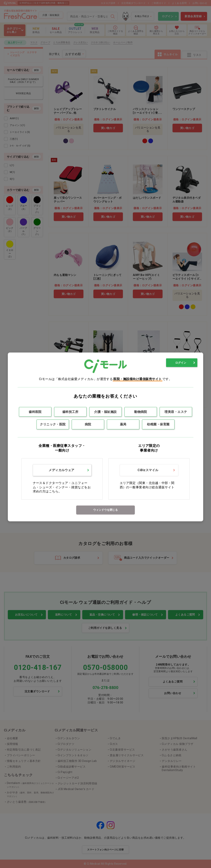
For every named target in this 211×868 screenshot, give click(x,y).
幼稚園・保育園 (158, 424)
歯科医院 (35, 412)
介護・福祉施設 (105, 412)
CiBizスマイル (148, 470)
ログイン (181, 363)
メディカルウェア (62, 470)
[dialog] (105, 437)
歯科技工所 (70, 412)
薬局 (123, 424)
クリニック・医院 (53, 424)
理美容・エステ (176, 412)
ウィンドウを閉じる (105, 510)
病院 (88, 424)
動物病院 (141, 412)
